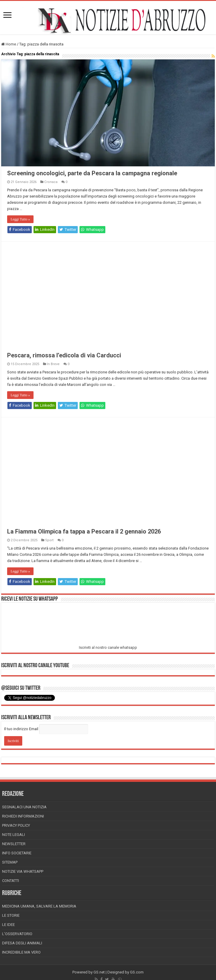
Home (9, 44)
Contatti (11, 881)
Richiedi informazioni (23, 816)
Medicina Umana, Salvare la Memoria (39, 906)
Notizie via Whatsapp (23, 871)
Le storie (11, 915)
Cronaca (51, 182)
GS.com (137, 972)
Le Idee (8, 925)
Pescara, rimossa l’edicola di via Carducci (64, 355)
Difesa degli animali (22, 943)
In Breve (53, 364)
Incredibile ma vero (21, 952)
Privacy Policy (16, 825)
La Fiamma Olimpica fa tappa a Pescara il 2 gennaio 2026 (84, 531)
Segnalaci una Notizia (24, 807)
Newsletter (14, 844)
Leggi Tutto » (20, 219)
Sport (49, 540)
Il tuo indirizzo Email (21, 729)
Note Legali (13, 835)
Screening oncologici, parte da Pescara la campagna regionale (92, 173)
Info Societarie (17, 853)
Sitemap (10, 862)
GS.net (99, 972)
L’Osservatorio (17, 934)
